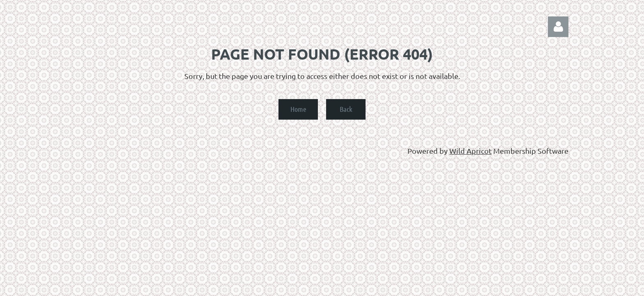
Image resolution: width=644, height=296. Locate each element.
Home (298, 109)
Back (346, 109)
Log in (558, 27)
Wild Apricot (470, 151)
